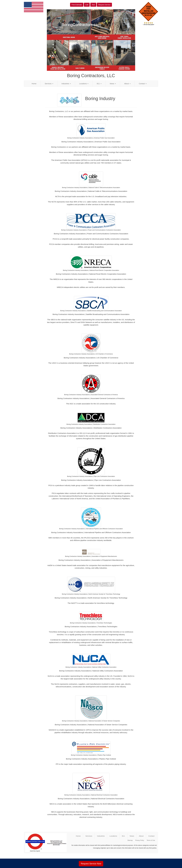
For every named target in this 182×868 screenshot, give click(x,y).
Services (49, 84)
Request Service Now (91, 864)
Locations (84, 84)
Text (93, 5)
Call (87, 5)
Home (34, 84)
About (127, 84)
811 (99, 84)
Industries (66, 84)
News (113, 84)
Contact (143, 84)
